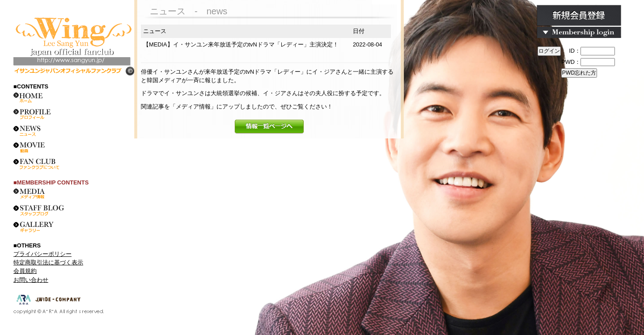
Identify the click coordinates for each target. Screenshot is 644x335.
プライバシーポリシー (42, 254)
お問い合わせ (31, 280)
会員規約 (25, 271)
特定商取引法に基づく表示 (48, 262)
